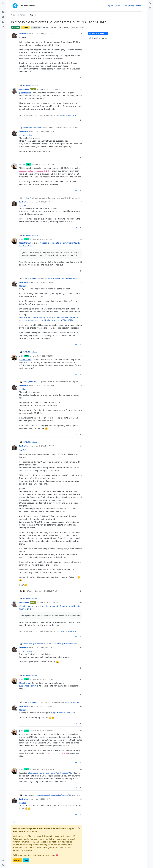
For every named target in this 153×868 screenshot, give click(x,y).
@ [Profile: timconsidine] (26, 135)
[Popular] (3, 17)
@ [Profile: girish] (22, 286)
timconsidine (24, 89)
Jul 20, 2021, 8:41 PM (45, 731)
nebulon (22, 164)
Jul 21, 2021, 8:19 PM (44, 799)
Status (117, 6)
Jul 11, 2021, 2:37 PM (46, 164)
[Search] (3, 27)
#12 (81, 648)
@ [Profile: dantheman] (25, 93)
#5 (81, 202)
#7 (81, 282)
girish (21, 239)
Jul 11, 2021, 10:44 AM (52, 89)
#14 (81, 706)
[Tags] (3, 12)
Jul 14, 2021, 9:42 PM (45, 356)
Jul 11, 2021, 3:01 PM (44, 202)
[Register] (150, 8)
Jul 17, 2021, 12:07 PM (44, 648)
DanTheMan (24, 34)
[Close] (79, 828)
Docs (132, 6)
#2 (81, 89)
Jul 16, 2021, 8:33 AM (44, 386)
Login (26, 860)
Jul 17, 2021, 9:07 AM (51, 602)
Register (18, 860)
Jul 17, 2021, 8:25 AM (44, 446)
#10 (81, 446)
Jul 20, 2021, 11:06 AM (44, 706)
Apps (110, 6)
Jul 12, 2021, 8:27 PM (45, 239)
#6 (81, 239)
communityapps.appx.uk (68, 115)
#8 (81, 356)
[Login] (150, 3)
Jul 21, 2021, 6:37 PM (45, 769)
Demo (125, 6)
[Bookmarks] (3, 22)
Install (138, 6)
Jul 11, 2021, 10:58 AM (44, 132)
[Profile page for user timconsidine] (14, 91)
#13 (81, 679)
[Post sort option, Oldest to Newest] (98, 38)
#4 (81, 164)
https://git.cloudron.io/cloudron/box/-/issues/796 (50, 773)
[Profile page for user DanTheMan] (14, 35)
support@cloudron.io (29, 686)
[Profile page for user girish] (14, 241)
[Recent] (3, 8)
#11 (81, 602)
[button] (3, 860)
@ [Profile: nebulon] (24, 205)
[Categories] (3, 3)
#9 (81, 386)
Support (25, 27)
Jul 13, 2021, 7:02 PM (44, 282)
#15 (81, 731)
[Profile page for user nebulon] (14, 166)
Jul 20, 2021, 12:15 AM (45, 679)
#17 (81, 799)
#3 (81, 132)
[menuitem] (150, 3)
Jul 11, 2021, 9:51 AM (44, 34)
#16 (81, 769)
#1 (82, 34)
